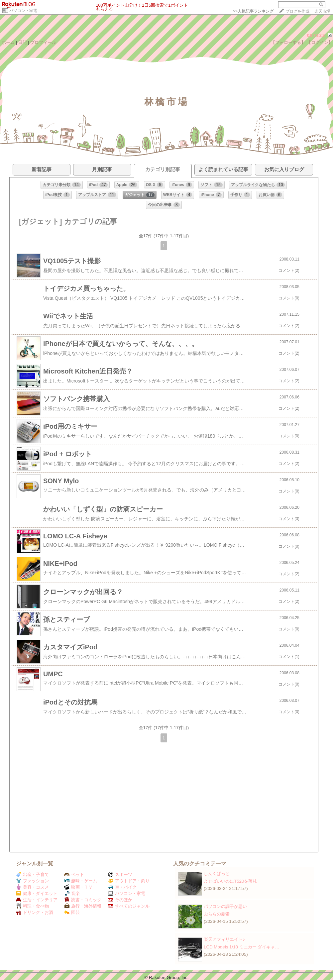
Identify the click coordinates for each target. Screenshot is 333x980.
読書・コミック (83, 900)
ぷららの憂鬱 (217, 914)
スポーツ (120, 874)
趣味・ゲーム (81, 881)
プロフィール (43, 42)
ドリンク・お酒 (35, 912)
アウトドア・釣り (129, 881)
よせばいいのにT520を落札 (230, 881)
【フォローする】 (288, 42)
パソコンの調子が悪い (225, 906)
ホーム (8, 42)
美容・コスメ (32, 887)
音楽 (72, 893)
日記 (23, 42)
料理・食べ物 (32, 906)
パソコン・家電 (23, 11)
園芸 (72, 912)
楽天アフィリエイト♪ (224, 939)
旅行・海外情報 (83, 906)
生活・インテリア (37, 900)
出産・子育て (32, 874)
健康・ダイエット (37, 893)
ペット (74, 874)
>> (253, 11)
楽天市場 (322, 11)
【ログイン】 (320, 42)
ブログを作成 (297, 11)
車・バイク (122, 887)
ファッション (32, 881)
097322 (316, 35)
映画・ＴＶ (78, 887)
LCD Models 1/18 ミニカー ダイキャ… (242, 947)
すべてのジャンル (129, 906)
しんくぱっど (217, 873)
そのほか (120, 900)
